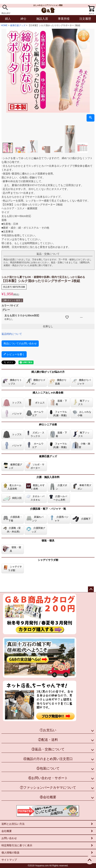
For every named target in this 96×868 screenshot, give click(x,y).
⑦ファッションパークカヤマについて (48, 788)
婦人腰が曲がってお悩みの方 (48, 372)
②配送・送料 (48, 740)
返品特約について (12, 334)
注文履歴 (85, 19)
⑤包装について (48, 768)
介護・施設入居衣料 (48, 477)
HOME (4, 25)
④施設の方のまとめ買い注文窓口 (48, 759)
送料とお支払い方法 (13, 824)
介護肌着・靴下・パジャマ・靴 (48, 509)
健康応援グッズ (18, 25)
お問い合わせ (9, 838)
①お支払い (48, 730)
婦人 (8, 19)
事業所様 (64, 19)
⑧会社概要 (48, 797)
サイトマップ (9, 860)
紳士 (23, 19)
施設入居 (42, 19)
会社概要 (7, 831)
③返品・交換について (48, 749)
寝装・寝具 (48, 541)
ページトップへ (91, 589)
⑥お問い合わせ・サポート (48, 778)
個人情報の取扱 (10, 853)
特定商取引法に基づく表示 (17, 845)
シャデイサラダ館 (48, 560)
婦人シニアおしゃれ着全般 (48, 393)
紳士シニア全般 (48, 424)
